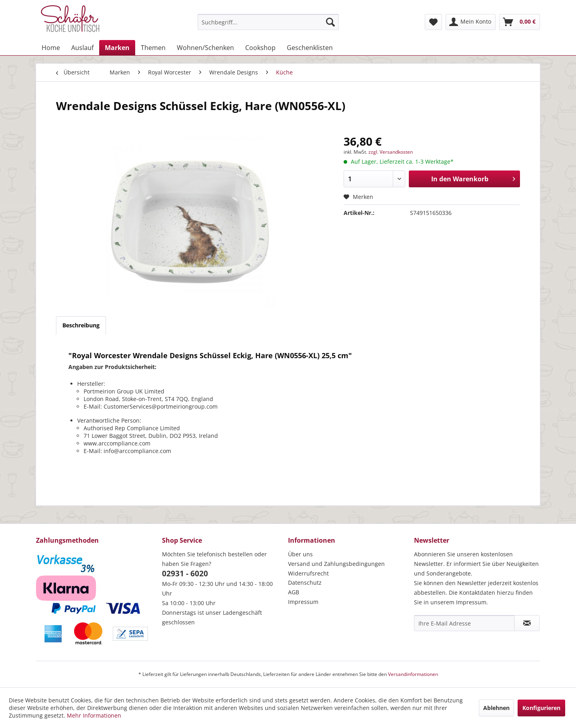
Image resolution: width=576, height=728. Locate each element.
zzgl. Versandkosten (391, 152)
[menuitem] (268, 22)
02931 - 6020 (185, 574)
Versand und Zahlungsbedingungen (336, 564)
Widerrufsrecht (308, 573)
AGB (294, 592)
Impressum (303, 602)
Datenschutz (305, 583)
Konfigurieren (541, 708)
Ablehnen (496, 708)
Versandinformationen (413, 674)
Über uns (300, 554)
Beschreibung (81, 325)
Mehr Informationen (94, 715)
